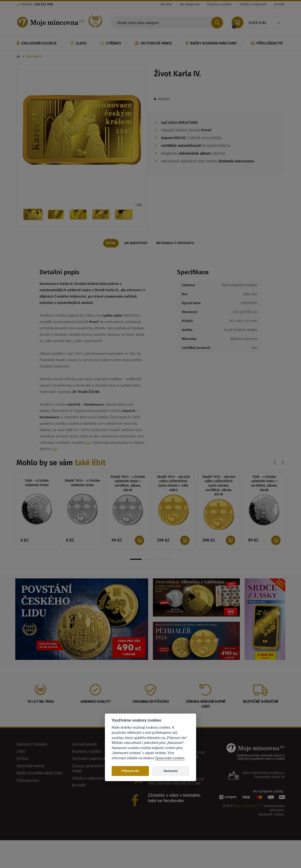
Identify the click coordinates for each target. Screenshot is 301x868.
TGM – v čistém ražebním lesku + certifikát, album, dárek (264, 493)
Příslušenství (267, 43)
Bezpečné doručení (261, 711)
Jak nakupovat (190, 4)
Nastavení (171, 771)
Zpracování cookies (170, 758)
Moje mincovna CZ (247, 816)
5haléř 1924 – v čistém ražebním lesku (82, 492)
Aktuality (166, 4)
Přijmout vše (130, 771)
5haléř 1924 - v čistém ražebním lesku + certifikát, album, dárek (128, 493)
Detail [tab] (110, 252)
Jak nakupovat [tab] (136, 252)
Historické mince (153, 43)
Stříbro (111, 43)
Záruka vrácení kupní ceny (206, 714)
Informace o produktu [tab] (176, 252)
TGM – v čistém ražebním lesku (37, 492)
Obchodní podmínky (90, 769)
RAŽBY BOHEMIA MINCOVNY (211, 43)
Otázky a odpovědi (253, 4)
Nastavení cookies (272, 824)
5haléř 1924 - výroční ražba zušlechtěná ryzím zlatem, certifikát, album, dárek (219, 495)
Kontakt (279, 4)
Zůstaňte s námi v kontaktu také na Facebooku (174, 808)
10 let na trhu (41, 711)
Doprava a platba (219, 4)
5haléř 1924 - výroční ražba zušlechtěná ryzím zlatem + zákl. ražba (173, 493)
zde (88, 452)
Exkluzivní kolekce (37, 43)
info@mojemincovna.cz (170, 783)
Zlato (79, 43)
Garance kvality (96, 711)
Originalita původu (151, 711)
